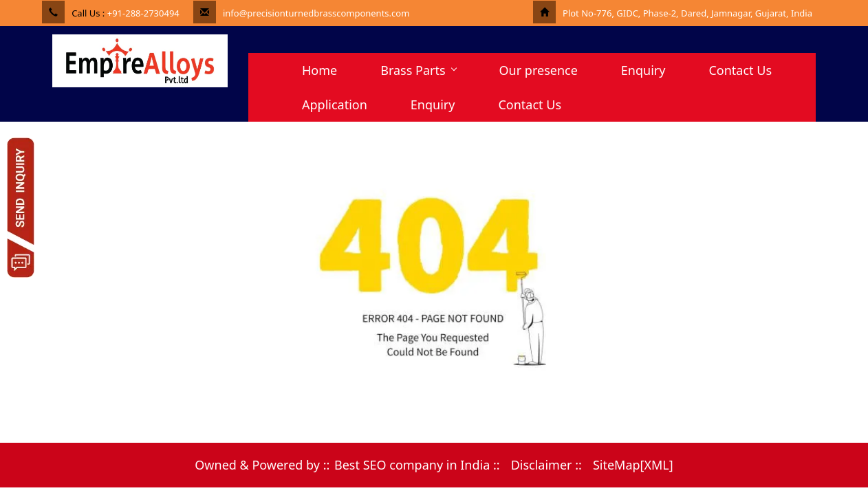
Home (319, 70)
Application (335, 104)
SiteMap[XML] (633, 465)
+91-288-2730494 (143, 13)
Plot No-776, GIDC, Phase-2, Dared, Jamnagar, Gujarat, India (687, 13)
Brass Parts (418, 70)
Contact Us (740, 70)
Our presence (539, 70)
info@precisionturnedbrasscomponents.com (316, 13)
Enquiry (643, 70)
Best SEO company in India (412, 465)
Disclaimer (542, 465)
